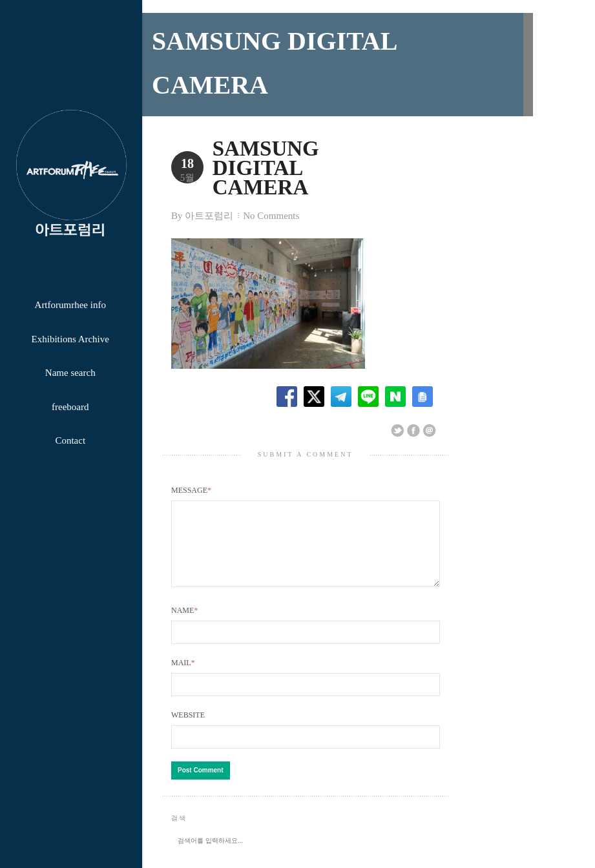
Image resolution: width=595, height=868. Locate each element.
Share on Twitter (397, 412)
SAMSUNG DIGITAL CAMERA (308, 158)
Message (191, 471)
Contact (70, 440)
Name (184, 607)
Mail (183, 660)
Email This (430, 412)
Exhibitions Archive (70, 339)
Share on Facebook (413, 412)
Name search (70, 373)
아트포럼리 (209, 197)
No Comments (271, 197)
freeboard (70, 407)
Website (188, 712)
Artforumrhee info (70, 305)
